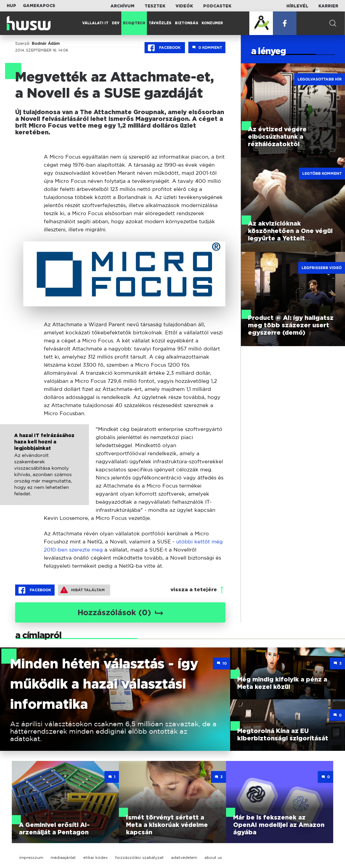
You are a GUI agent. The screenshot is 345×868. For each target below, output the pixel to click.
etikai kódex (96, 857)
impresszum (31, 857)
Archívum (122, 6)
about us (213, 857)
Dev (116, 23)
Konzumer (212, 23)
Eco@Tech (134, 23)
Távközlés (160, 23)
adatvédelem (184, 857)
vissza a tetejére (194, 590)
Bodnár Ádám (46, 43)
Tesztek (155, 6)
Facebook (165, 48)
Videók (184, 6)
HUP (11, 6)
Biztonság (186, 23)
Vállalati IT (95, 23)
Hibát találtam (83, 590)
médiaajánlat (63, 857)
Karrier (328, 6)
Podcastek (217, 6)
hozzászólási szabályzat (139, 857)
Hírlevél (297, 6)
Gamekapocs (39, 6)
